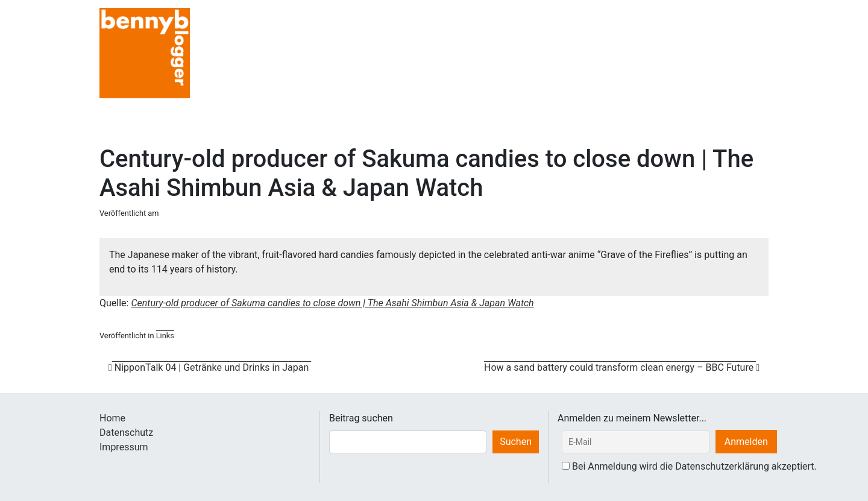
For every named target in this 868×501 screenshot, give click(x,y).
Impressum (124, 447)
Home (112, 418)
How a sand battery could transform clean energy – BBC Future (622, 367)
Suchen (516, 442)
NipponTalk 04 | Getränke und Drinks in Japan (210, 367)
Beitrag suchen (361, 418)
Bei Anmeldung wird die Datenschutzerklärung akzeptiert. (694, 466)
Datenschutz (126, 433)
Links (165, 336)
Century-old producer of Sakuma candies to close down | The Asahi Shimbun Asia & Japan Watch (332, 303)
